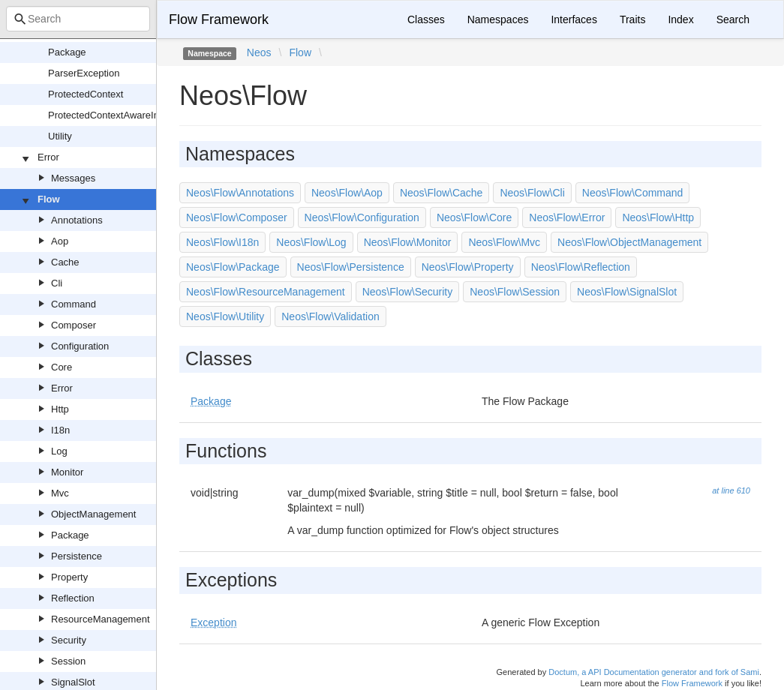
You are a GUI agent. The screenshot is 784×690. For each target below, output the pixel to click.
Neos (259, 52)
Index (680, 19)
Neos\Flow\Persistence (351, 267)
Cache (65, 262)
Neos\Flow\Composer (237, 217)
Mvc (60, 493)
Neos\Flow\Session (515, 292)
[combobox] (78, 19)
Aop (60, 241)
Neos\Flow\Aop (347, 193)
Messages (73, 178)
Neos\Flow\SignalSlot (627, 292)
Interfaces (574, 19)
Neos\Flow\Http (658, 217)
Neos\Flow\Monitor (408, 242)
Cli (57, 283)
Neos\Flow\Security (408, 292)
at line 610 (731, 490)
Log (59, 451)
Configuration (80, 346)
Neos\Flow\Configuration (362, 217)
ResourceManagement (101, 619)
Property (69, 577)
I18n (60, 430)
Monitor (67, 472)
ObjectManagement (93, 514)
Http (60, 409)
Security (69, 640)
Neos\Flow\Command (633, 193)
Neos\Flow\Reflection (581, 267)
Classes (426, 19)
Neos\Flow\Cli (532, 193)
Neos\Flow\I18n (222, 242)
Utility (60, 136)
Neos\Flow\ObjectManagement (629, 242)
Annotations (77, 220)
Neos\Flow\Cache (442, 193)
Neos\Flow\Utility (225, 316)
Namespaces (498, 19)
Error (48, 157)
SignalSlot (73, 682)
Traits (632, 19)
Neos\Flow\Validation (330, 316)
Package (67, 52)
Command (74, 304)
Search (733, 19)
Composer (74, 325)
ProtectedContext (86, 94)
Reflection (73, 598)
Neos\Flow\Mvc (504, 242)
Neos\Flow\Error (567, 217)
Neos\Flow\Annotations (240, 193)
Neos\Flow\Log (311, 242)
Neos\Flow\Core (474, 217)
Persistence (77, 556)
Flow (49, 199)
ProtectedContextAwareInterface (119, 115)
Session (68, 661)
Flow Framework (219, 19)
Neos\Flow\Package (233, 267)
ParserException (84, 73)
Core (62, 367)
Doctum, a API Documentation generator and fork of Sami (654, 672)
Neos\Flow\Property (468, 267)
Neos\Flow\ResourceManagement (266, 292)
